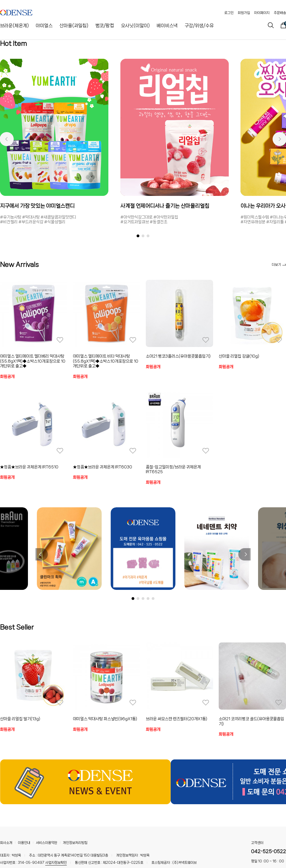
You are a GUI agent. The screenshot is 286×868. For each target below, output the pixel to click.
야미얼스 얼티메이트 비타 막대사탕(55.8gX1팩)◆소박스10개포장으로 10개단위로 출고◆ (106, 361)
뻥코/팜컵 (105, 25)
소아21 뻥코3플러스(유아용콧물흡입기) (178, 356)
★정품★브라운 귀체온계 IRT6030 (103, 467)
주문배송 (280, 13)
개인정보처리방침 (75, 843)
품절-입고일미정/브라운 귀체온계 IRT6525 (173, 470)
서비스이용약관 (47, 843)
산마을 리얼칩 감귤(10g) (239, 356)
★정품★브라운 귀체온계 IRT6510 (29, 467)
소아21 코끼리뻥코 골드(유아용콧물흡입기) (251, 721)
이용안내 (24, 843)
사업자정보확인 (56, 863)
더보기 (279, 265)
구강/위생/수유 (199, 25)
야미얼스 (44, 25)
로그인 (229, 13)
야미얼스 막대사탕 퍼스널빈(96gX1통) (105, 719)
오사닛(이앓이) (135, 25)
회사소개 (6, 843)
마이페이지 (262, 13)
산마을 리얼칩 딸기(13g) (20, 719)
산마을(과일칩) (74, 25)
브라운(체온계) (14, 25)
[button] (7, 139)
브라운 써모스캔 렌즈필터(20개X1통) (177, 719)
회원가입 (244, 13)
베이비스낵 (167, 25)
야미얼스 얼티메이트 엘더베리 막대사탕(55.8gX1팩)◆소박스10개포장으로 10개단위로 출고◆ (33, 361)
